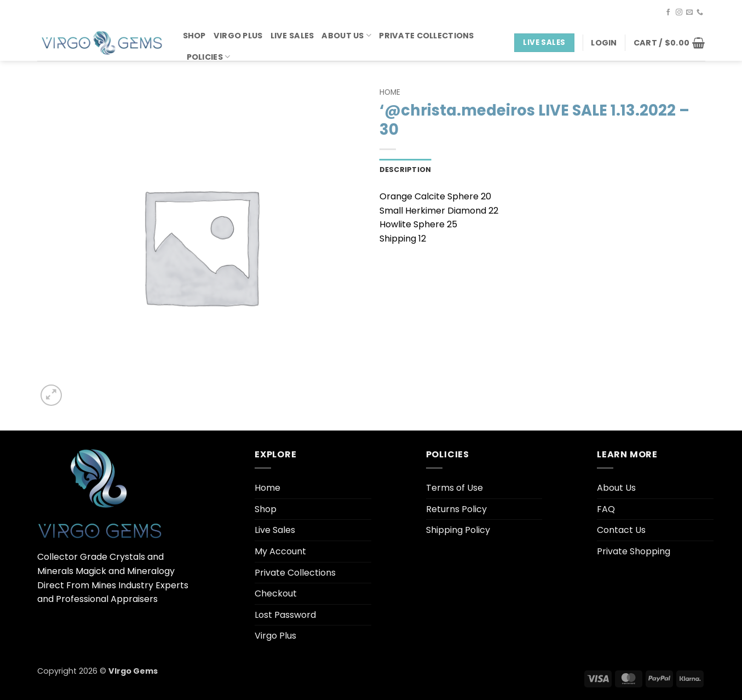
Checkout (276, 593)
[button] (604, 43)
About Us (346, 36)
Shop (194, 36)
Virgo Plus (238, 36)
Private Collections (426, 36)
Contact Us (621, 530)
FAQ (606, 509)
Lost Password (285, 615)
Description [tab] (405, 170)
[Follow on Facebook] (668, 13)
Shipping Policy (458, 530)
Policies (209, 57)
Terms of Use (455, 488)
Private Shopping (634, 551)
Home (390, 92)
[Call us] (700, 13)
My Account (280, 551)
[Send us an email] (689, 13)
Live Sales (292, 36)
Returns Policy (456, 509)
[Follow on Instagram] (679, 13)
